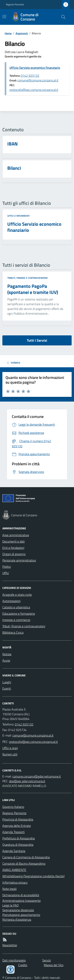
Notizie (7, 654)
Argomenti (22, 33)
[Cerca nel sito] (62, 17)
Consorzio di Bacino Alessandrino (24, 863)
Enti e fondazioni (13, 548)
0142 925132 (30, 76)
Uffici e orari (10, 748)
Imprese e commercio (16, 620)
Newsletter (10, 945)
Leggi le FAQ (11, 905)
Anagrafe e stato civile (17, 595)
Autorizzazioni (11, 601)
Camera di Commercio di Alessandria (26, 857)
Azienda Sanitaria (14, 851)
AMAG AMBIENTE (14, 870)
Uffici (6, 573)
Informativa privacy (15, 882)
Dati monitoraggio (14, 960)
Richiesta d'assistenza (17, 919)
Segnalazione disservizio (18, 910)
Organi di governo (14, 554)
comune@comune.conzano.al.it (38, 80)
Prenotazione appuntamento (21, 915)
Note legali (9, 889)
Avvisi (6, 660)
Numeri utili (10, 754)
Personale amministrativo (19, 560)
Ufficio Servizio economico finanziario (35, 68)
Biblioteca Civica (13, 632)
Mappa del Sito (54, 965)
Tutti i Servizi (37, 340)
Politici (7, 567)
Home (8, 33)
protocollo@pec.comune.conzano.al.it (34, 90)
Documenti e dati (14, 541)
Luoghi (7, 682)
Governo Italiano (13, 807)
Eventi (7, 688)
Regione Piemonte (15, 5)
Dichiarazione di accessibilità (21, 895)
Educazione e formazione (19, 614)
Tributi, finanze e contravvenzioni (27, 278)
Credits (23, 965)
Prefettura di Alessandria (19, 838)
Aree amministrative (16, 535)
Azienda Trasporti (14, 832)
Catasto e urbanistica (16, 607)
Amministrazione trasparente (22, 901)
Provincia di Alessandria (18, 819)
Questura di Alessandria (18, 845)
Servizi (46, 960)
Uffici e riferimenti (18, 216)
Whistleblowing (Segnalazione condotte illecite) (33, 876)
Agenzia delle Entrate (17, 826)
